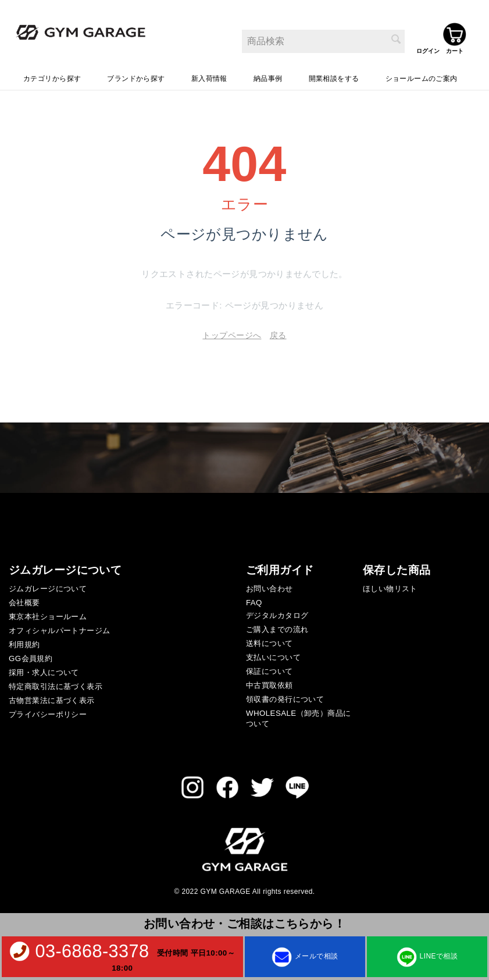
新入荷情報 (209, 75)
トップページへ (232, 332)
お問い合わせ (270, 585)
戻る (278, 332)
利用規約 (24, 641)
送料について (270, 640)
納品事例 (268, 75)
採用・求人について (44, 669)
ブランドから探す (136, 75)
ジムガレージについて (48, 585)
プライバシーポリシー (48, 711)
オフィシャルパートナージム (59, 627)
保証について (270, 668)
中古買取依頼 (270, 682)
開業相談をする (334, 75)
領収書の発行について (285, 696)
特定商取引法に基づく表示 (56, 683)
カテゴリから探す (52, 75)
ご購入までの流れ (277, 626)
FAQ (254, 599)
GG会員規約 (31, 655)
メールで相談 (305, 956)
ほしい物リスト (390, 585)
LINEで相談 (427, 956)
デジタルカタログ (277, 612)
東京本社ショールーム (48, 613)
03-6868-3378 (92, 951)
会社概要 (24, 599)
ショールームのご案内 (422, 75)
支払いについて (273, 654)
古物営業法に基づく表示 (52, 697)
